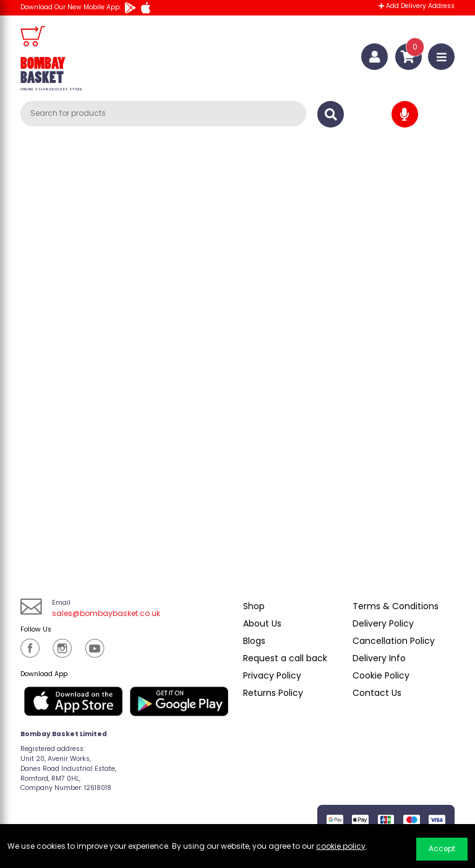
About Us (262, 623)
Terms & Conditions (396, 606)
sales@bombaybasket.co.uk (106, 613)
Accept (442, 848)
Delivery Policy (383, 623)
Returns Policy (273, 693)
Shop (254, 606)
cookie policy (341, 846)
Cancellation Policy (394, 641)
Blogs (254, 641)
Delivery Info (379, 658)
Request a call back (285, 658)
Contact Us (377, 693)
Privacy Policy (272, 675)
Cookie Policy (381, 675)
